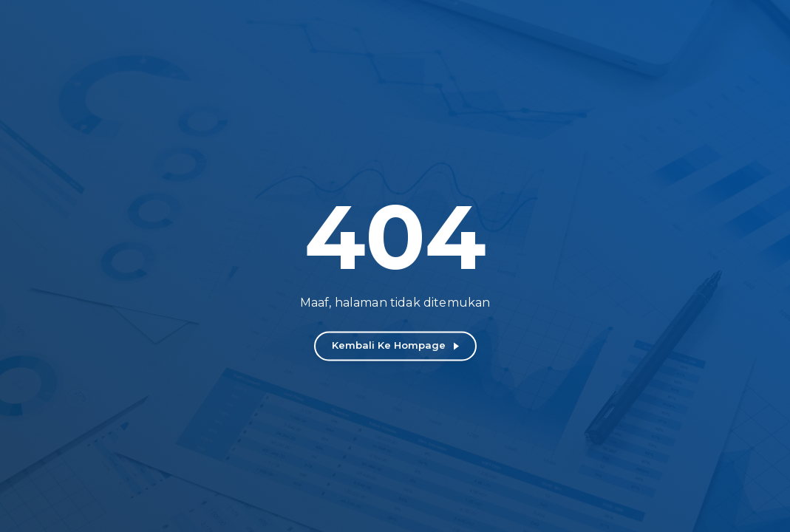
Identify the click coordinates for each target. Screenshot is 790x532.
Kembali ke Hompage (389, 345)
